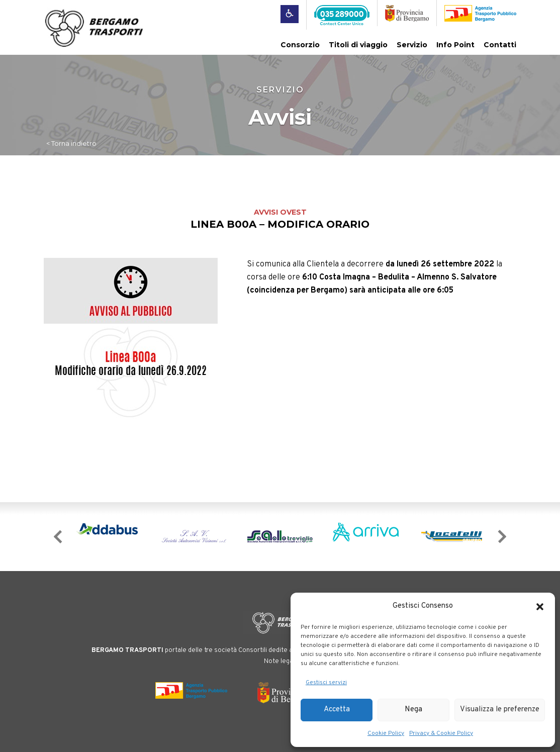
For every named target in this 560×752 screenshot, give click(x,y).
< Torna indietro (71, 143)
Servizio (412, 45)
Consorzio (300, 45)
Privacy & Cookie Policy (441, 733)
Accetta (337, 710)
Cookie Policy (386, 733)
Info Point (455, 45)
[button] (540, 607)
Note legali (280, 662)
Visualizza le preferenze (500, 710)
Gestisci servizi (326, 683)
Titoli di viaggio (358, 45)
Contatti (500, 45)
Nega (413, 710)
